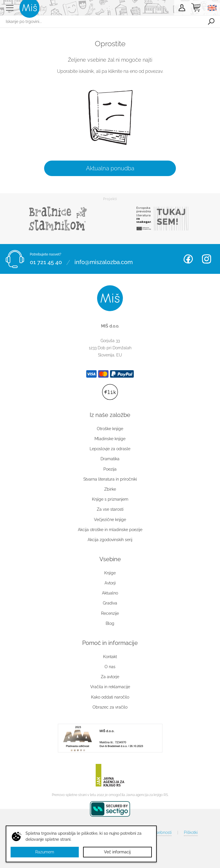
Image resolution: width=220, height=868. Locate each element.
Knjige (110, 573)
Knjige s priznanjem (110, 499)
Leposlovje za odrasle (110, 449)
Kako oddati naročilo (110, 697)
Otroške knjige (110, 429)
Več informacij (117, 852)
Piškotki (191, 832)
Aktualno (110, 593)
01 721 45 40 (46, 262)
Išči (211, 22)
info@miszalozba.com (104, 262)
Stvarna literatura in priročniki (110, 479)
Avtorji (110, 583)
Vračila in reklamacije (110, 687)
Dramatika (110, 459)
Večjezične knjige (110, 520)
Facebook (188, 259)
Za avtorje (110, 677)
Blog (110, 623)
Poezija (110, 469)
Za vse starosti (110, 509)
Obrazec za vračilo (110, 707)
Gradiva (110, 603)
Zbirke (110, 489)
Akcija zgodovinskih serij (110, 540)
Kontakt (110, 657)
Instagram (207, 259)
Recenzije (110, 613)
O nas (110, 667)
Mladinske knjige (110, 439)
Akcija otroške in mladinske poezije (110, 530)
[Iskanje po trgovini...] (101, 22)
